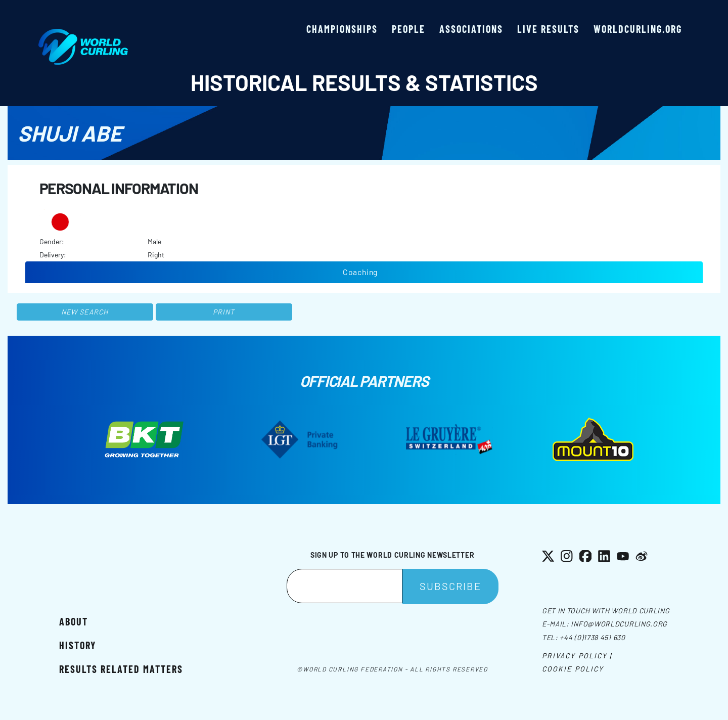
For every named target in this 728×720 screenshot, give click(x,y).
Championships (342, 29)
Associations (471, 29)
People (408, 29)
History (78, 645)
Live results (548, 29)
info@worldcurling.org (619, 624)
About (74, 621)
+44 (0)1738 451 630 (592, 637)
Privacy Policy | (577, 656)
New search (85, 312)
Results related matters (121, 669)
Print (224, 312)
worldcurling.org (638, 29)
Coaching (360, 272)
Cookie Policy (573, 669)
